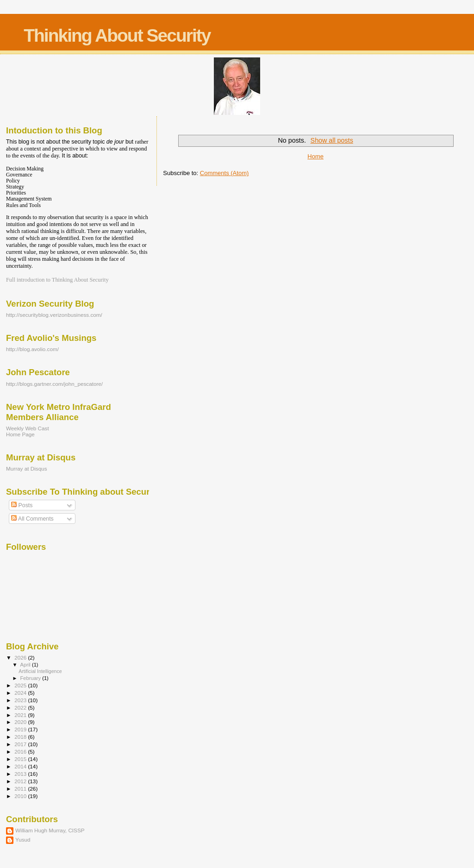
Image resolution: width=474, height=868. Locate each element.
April (26, 665)
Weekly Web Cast (28, 428)
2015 (21, 759)
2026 (21, 657)
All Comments (32, 519)
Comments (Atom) (224, 173)
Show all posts (332, 140)
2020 (21, 722)
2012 (21, 781)
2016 (21, 752)
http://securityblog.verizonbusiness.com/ (54, 315)
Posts (22, 505)
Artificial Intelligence (40, 671)
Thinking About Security (117, 35)
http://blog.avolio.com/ (32, 349)
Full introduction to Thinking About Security (57, 280)
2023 (21, 700)
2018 (21, 737)
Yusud (23, 840)
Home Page (20, 434)
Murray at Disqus (27, 469)
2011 (21, 789)
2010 (21, 796)
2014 (21, 766)
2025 (21, 685)
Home (315, 156)
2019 (21, 729)
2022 (21, 708)
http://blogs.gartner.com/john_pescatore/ (54, 384)
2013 (21, 774)
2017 (21, 744)
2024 (21, 693)
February (31, 678)
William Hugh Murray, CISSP (50, 830)
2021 (21, 715)
